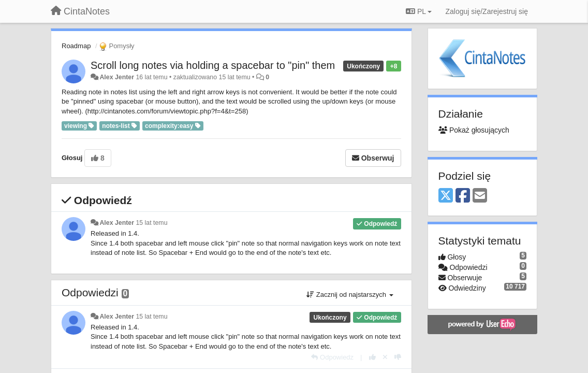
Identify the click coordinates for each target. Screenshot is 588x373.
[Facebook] (463, 196)
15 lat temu (151, 223)
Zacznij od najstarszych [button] (350, 295)
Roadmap (76, 46)
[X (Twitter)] (446, 196)
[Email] (480, 196)
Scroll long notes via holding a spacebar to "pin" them (213, 65)
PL (419, 11)
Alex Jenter (117, 77)
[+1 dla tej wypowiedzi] (372, 357)
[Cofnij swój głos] (385, 357)
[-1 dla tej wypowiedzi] (398, 357)
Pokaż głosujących (474, 130)
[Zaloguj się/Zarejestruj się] (487, 11)
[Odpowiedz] (332, 357)
